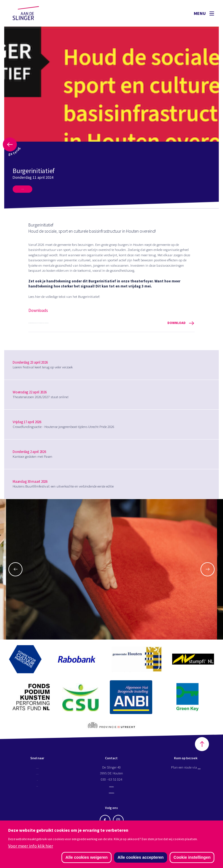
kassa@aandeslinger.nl (112, 795)
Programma (37, 771)
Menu (204, 13)
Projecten (37, 777)
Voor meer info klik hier (31, 845)
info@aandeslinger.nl (111, 789)
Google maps (199, 771)
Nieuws (37, 789)
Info (37, 783)
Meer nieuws (30, 191)
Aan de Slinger (31, 13)
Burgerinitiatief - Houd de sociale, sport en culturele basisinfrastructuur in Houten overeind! (112, 327)
